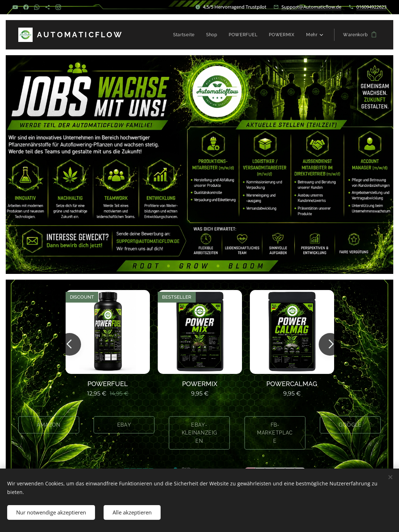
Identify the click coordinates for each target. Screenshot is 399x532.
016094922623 (371, 7)
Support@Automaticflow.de (311, 7)
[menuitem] (186, 35)
